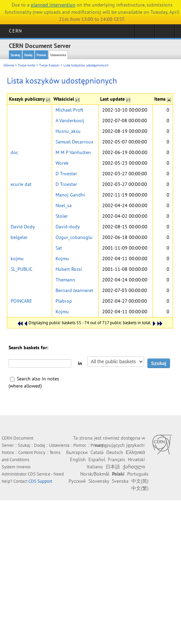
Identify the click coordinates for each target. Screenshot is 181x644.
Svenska (120, 481)
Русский (77, 481)
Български (77, 452)
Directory (165, 33)
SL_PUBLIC (22, 269)
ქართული (134, 467)
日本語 (113, 467)
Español (97, 459)
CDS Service (39, 474)
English (78, 459)
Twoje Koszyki (49, 65)
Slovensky (99, 481)
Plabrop (64, 301)
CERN (15, 31)
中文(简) (140, 481)
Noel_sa (64, 205)
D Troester (66, 174)
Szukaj (15, 55)
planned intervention (53, 5)
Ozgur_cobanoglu (74, 237)
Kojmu (62, 258)
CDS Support (40, 481)
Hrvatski (136, 459)
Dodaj (28, 55)
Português (138, 474)
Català (97, 452)
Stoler (62, 216)
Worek (62, 163)
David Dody (23, 227)
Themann (65, 280)
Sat (59, 248)
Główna (9, 65)
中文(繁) (140, 488)
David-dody (68, 227)
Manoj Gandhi (70, 195)
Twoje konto (27, 65)
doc (14, 152)
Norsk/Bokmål (95, 474)
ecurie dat (21, 184)
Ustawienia (58, 55)
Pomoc (41, 55)
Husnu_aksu (68, 131)
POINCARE (21, 301)
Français (117, 459)
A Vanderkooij (70, 121)
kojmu (17, 258)
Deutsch (115, 452)
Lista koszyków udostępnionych (86, 65)
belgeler (19, 237)
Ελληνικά (135, 452)
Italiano (95, 467)
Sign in (145, 33)
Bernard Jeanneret (74, 290)
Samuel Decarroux (74, 142)
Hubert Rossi (69, 269)
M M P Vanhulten (73, 152)
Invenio (23, 467)
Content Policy (32, 452)
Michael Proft (69, 110)
